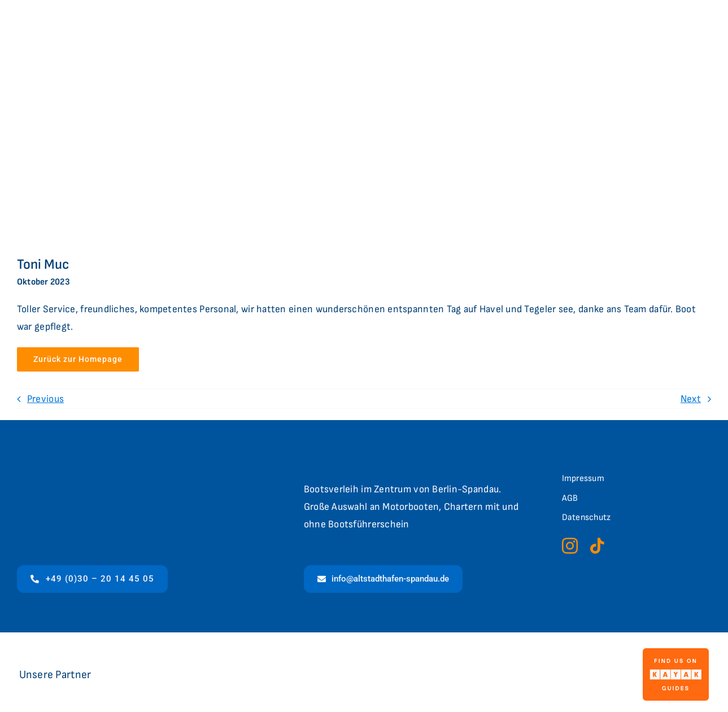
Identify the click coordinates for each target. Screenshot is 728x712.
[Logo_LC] (202, 664)
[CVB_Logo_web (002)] (463, 654)
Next (691, 399)
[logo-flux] (349, 670)
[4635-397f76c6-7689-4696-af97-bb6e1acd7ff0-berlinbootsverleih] (565, 655)
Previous (45, 399)
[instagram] (570, 546)
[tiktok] (597, 546)
